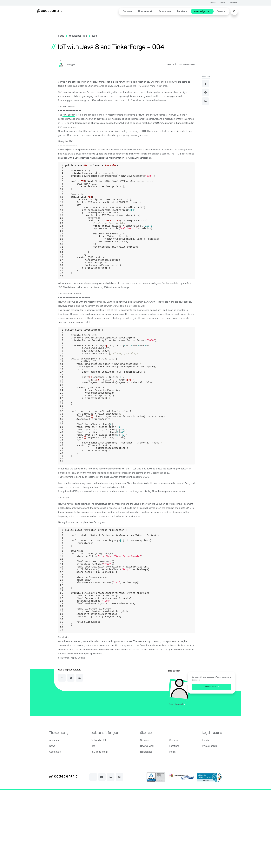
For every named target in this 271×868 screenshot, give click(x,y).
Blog (93, 824)
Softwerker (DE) (99, 818)
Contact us (233, 3)
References (165, 12)
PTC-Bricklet (69, 115)
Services (127, 12)
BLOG (94, 36)
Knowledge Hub (202, 12)
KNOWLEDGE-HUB (78, 36)
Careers (221, 12)
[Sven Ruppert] (68, 65)
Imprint (206, 818)
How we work (145, 12)
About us (213, 3)
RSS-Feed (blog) (99, 830)
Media (172, 830)
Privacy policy (210, 824)
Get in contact (211, 764)
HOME (61, 36)
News (223, 3)
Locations (182, 12)
